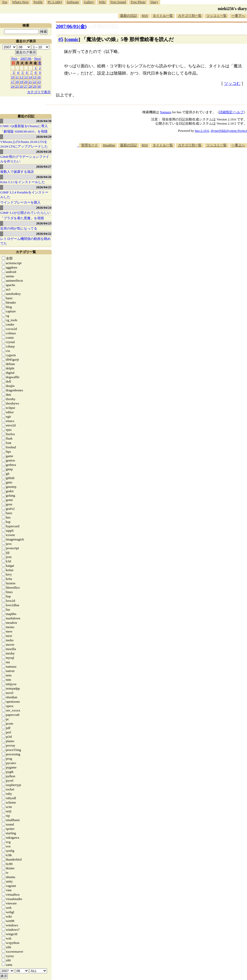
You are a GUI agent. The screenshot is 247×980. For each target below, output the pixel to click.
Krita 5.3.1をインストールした (23, 182)
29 (35, 86)
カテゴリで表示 (39, 92)
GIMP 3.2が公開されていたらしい (25, 213)
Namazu (165, 112)
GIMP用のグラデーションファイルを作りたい (25, 159)
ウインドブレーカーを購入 (20, 202)
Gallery (89, 2)
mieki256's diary (232, 9)
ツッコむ (232, 83)
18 (17, 82)
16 (39, 77)
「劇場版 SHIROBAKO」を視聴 (24, 131)
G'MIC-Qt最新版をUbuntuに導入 (24, 126)
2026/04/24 (44, 208)
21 (30, 82)
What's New (20, 2)
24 (13, 86)
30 (39, 86)
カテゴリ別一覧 (190, 16)
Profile (38, 2)
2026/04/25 (44, 187)
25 (17, 86)
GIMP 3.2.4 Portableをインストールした (24, 195)
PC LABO (55, 2)
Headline (109, 145)
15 (35, 77)
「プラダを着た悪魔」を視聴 (22, 218)
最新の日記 (129, 16)
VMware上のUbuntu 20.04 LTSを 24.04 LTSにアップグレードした (24, 144)
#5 (61, 39)
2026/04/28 (44, 152)
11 (17, 77)
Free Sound (118, 2)
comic (72, 39)
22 (35, 82)
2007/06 (26, 58)
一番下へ (238, 16)
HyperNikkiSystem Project (229, 131)
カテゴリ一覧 (26, 252)
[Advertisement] (222, 171)
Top (5, 2)
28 (30, 86)
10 (13, 77)
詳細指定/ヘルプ (231, 112)
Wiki (102, 2)
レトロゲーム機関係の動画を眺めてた (25, 241)
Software (73, 2)
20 (26, 82)
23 (39, 82)
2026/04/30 (44, 121)
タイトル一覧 (163, 16)
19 (22, 82)
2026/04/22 (44, 234)
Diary (154, 2)
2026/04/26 (44, 177)
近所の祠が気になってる (19, 228)
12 (22, 77)
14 (30, 77)
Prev (14, 58)
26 (22, 86)
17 (13, 82)
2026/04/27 (44, 167)
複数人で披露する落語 (17, 172)
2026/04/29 (44, 137)
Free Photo (138, 2)
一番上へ (238, 145)
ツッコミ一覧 (217, 16)
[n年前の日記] (103, 26)
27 (26, 86)
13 (26, 77)
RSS (145, 16)
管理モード (90, 145)
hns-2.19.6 (202, 131)
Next (37, 58)
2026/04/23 (44, 223)
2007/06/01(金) (71, 26)
